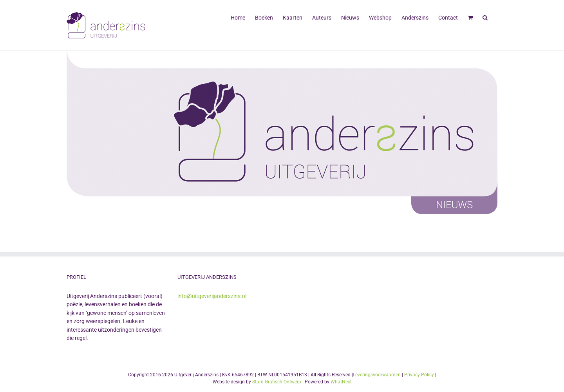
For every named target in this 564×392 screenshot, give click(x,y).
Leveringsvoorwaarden (377, 375)
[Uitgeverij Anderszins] (282, 133)
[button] (485, 17)
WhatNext (341, 382)
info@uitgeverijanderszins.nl (212, 296)
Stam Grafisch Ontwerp (277, 382)
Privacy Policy (419, 375)
